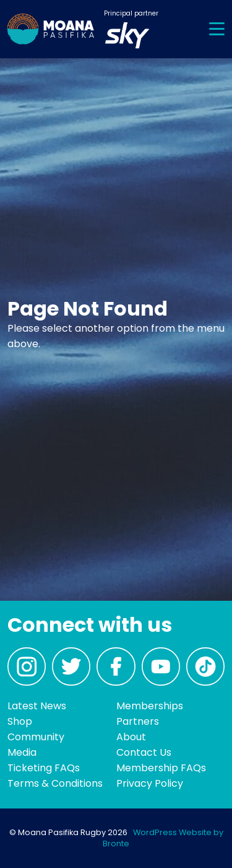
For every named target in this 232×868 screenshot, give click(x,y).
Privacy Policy (150, 783)
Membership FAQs (161, 768)
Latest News (37, 706)
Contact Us (144, 752)
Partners (138, 721)
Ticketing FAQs (44, 768)
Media (22, 752)
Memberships (150, 706)
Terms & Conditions (55, 783)
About (131, 737)
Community (36, 737)
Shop (20, 721)
